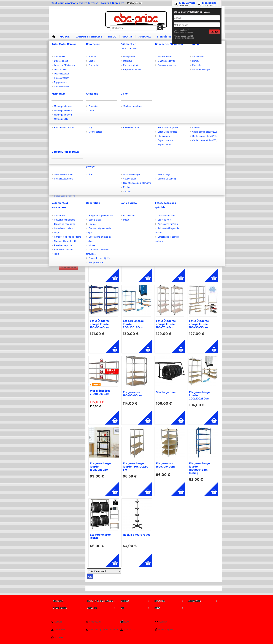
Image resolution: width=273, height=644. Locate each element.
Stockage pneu (166, 392)
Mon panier (209, 3)
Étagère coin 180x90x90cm (132, 394)
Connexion (183, 5)
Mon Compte (187, 3)
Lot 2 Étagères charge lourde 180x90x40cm (100, 324)
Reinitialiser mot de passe (184, 38)
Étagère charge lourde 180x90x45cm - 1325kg (199, 468)
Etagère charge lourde (100, 536)
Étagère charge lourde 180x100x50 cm (136, 467)
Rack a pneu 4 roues (137, 535)
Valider (214, 32)
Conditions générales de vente (103, 630)
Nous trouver (95, 622)
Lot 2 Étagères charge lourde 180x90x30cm (199, 324)
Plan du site (130, 630)
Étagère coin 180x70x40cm (165, 465)
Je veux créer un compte (184, 32)
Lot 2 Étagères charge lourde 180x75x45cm (166, 324)
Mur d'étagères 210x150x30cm (100, 392)
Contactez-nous (68, 267)
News (126, 622)
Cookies (59, 637)
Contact (58, 622)
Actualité (163, 622)
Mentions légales (166, 630)
